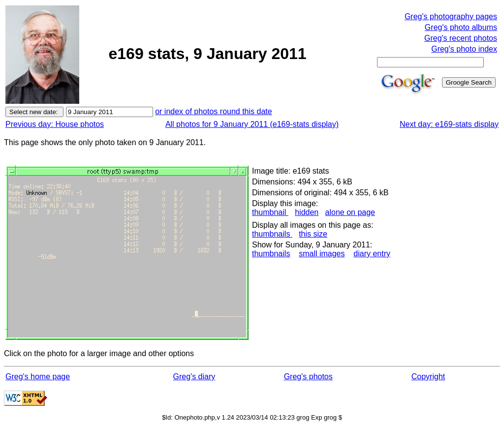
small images (322, 254)
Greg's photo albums (461, 27)
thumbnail (270, 212)
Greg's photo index (464, 49)
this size (313, 234)
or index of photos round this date (214, 111)
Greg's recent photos (461, 38)
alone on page (350, 212)
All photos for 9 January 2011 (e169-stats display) (252, 124)
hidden (307, 212)
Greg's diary (194, 377)
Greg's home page (38, 377)
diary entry (372, 254)
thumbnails (272, 234)
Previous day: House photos (55, 124)
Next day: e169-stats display (449, 124)
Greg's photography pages (451, 16)
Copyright (428, 377)
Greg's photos (308, 377)
